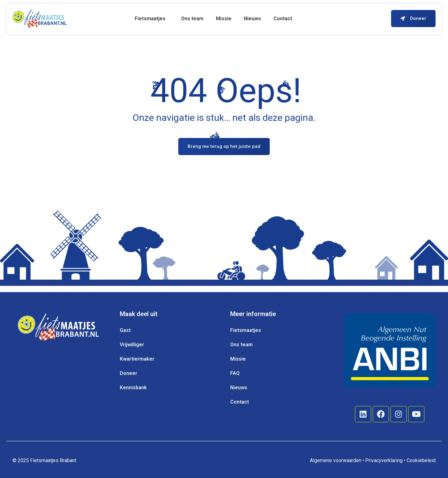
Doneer (128, 373)
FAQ (235, 373)
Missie (224, 19)
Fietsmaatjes (152, 19)
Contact (283, 19)
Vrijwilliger (132, 345)
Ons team (192, 19)
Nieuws (252, 19)
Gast (125, 330)
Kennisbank (133, 388)
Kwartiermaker (137, 359)
